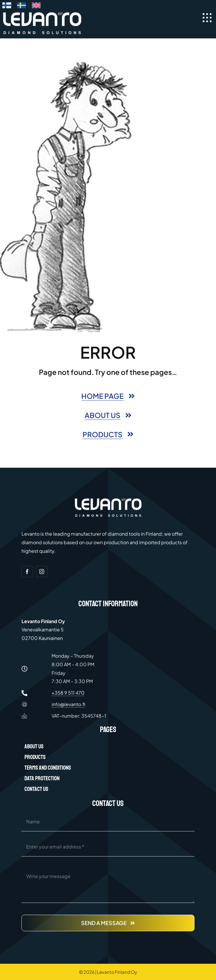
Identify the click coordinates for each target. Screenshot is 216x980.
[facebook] (27, 572)
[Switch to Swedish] (22, 6)
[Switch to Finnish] (7, 6)
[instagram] (42, 572)
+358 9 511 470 (68, 693)
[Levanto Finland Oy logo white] (42, 13)
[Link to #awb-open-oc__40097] (207, 18)
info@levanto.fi (68, 704)
